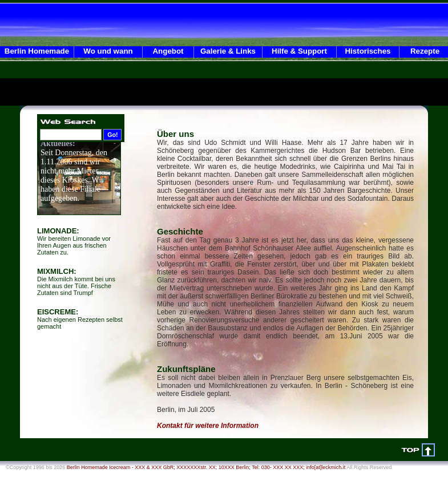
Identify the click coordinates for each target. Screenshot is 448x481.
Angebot (168, 51)
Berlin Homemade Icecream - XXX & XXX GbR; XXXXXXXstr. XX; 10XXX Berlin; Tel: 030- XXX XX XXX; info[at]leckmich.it (206, 467)
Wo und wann (108, 51)
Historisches (368, 51)
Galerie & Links (228, 51)
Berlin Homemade (37, 51)
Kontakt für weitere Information (208, 426)
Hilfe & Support (299, 51)
